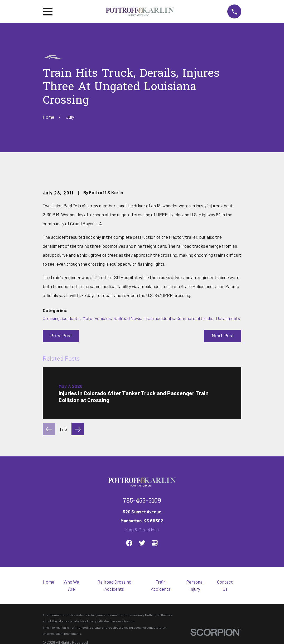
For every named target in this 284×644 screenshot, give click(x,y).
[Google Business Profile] (155, 543)
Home (49, 582)
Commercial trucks (195, 318)
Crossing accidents (61, 318)
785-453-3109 (142, 501)
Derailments (228, 318)
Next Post (223, 336)
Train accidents (159, 318)
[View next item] (78, 429)
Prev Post (61, 336)
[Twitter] (142, 543)
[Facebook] (129, 543)
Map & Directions (142, 529)
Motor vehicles (97, 318)
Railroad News (127, 318)
